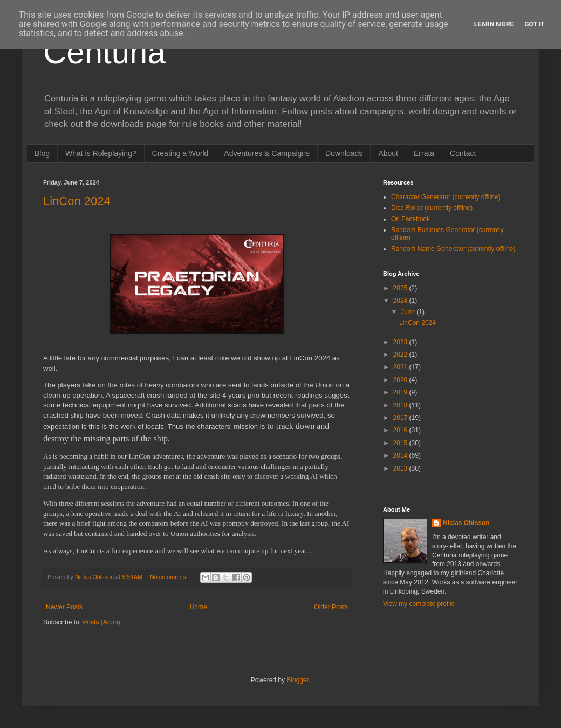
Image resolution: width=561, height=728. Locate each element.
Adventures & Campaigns (267, 153)
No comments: (170, 577)
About (388, 153)
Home (199, 607)
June (409, 312)
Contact (463, 153)
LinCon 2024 (77, 201)
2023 (401, 342)
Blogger (297, 680)
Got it (534, 24)
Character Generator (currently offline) (446, 197)
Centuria (104, 52)
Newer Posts (64, 607)
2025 (401, 288)
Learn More (494, 24)
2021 (401, 367)
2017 (401, 418)
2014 (401, 455)
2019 (401, 392)
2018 (401, 405)
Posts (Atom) (101, 622)
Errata (424, 153)
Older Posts (331, 607)
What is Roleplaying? (101, 153)
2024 (401, 301)
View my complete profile (419, 604)
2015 (401, 443)
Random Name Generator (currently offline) (453, 249)
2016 (401, 430)
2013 (401, 468)
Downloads (344, 153)
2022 (401, 355)
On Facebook (411, 219)
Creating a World (180, 153)
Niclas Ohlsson (466, 523)
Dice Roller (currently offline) (432, 208)
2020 (401, 380)
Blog (42, 153)
